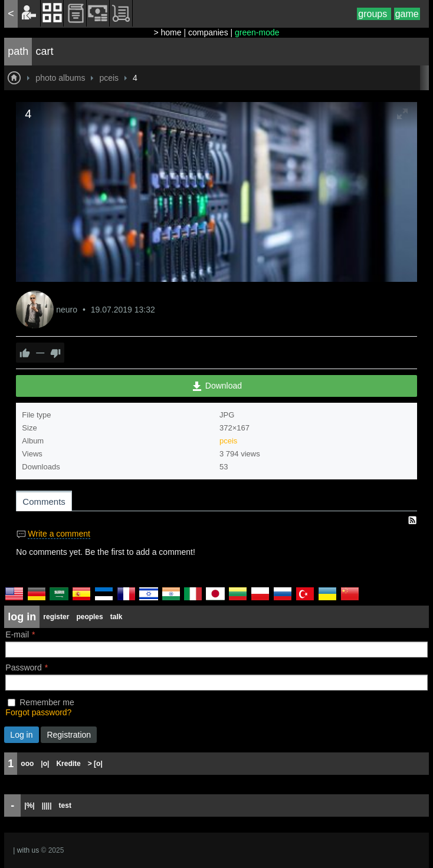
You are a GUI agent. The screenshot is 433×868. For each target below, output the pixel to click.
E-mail (17, 634)
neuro (68, 310)
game (407, 14)
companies (208, 32)
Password (23, 668)
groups (374, 14)
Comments (44, 502)
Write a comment (59, 534)
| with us (26, 850)
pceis (228, 441)
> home (167, 32)
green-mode (257, 32)
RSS (412, 520)
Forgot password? (38, 712)
